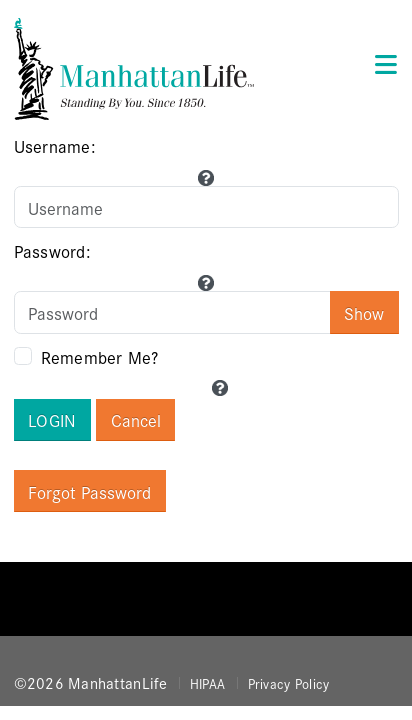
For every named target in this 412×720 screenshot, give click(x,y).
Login (52, 419)
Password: (52, 250)
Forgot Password (89, 491)
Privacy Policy (289, 683)
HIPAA (207, 683)
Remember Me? (100, 356)
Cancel (136, 419)
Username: (55, 145)
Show (364, 312)
